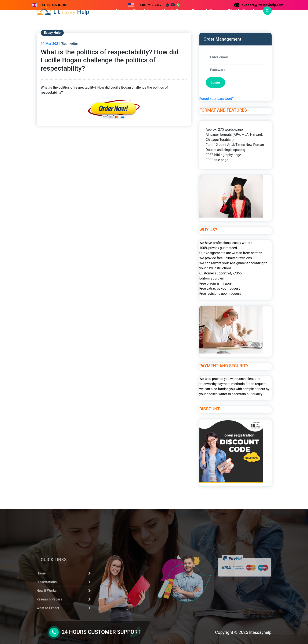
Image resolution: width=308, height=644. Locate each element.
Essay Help (52, 37)
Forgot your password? (217, 103)
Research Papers (207, 10)
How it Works (174, 10)
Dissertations (144, 10)
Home (121, 10)
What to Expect (241, 10)
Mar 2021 (50, 48)
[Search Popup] (267, 11)
